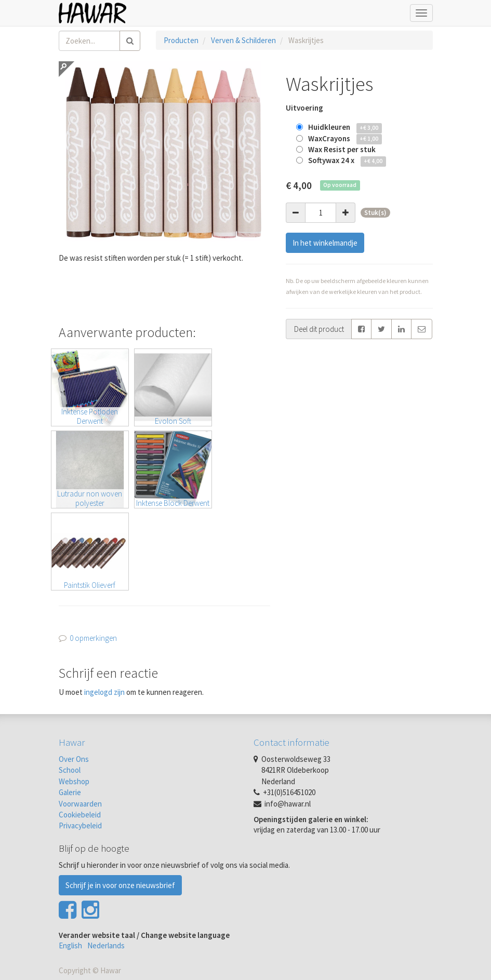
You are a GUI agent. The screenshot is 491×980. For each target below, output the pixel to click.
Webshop (74, 781)
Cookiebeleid (80, 815)
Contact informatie (291, 742)
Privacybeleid (80, 825)
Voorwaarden (80, 804)
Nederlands (106, 945)
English (70, 945)
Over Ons (74, 759)
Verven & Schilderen (243, 40)
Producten (181, 40)
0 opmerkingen (93, 638)
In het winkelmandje (325, 243)
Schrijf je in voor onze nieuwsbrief (120, 885)
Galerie (70, 792)
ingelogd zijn (104, 692)
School (70, 770)
